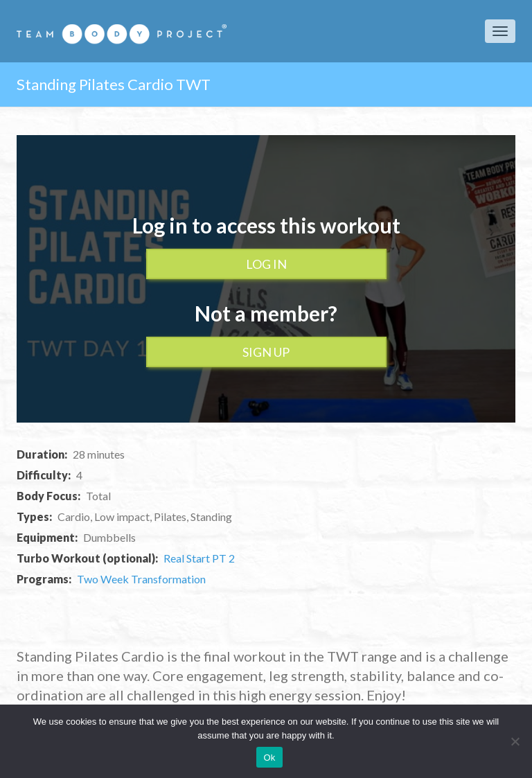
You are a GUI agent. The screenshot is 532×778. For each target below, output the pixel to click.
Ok (269, 758)
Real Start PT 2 (199, 558)
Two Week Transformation (141, 579)
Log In (266, 264)
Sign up (266, 352)
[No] (515, 741)
